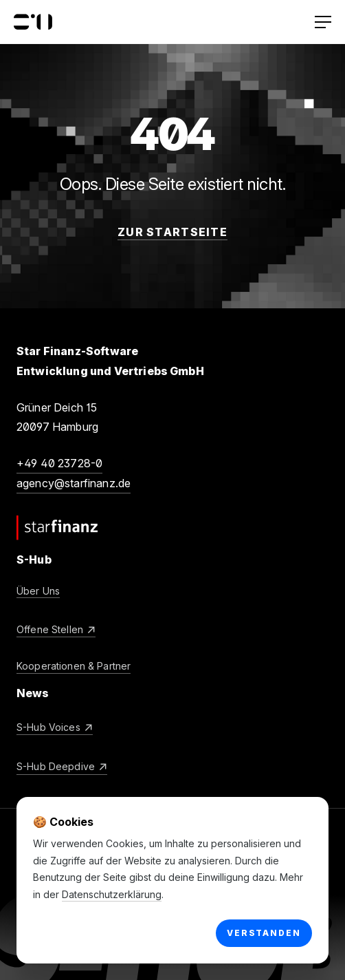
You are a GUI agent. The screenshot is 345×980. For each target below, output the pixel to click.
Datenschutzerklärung (112, 894)
